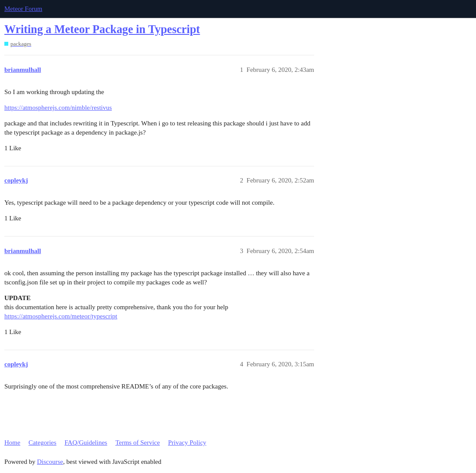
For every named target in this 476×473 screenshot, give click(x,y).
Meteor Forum (23, 9)
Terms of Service (137, 443)
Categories (42, 443)
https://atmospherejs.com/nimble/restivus (58, 108)
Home (12, 443)
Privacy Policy (187, 443)
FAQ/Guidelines (86, 443)
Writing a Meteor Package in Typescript (102, 29)
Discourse (50, 462)
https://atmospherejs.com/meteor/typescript (61, 316)
